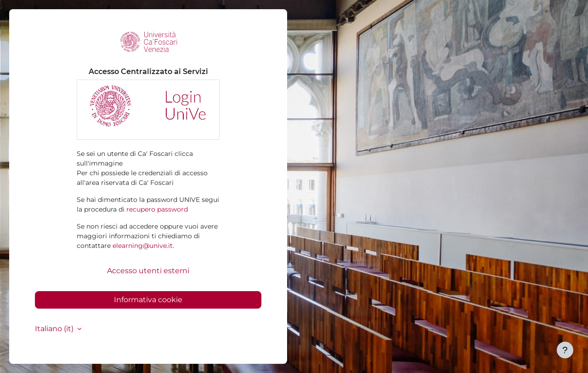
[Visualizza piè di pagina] (565, 350)
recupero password (157, 209)
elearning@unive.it (143, 246)
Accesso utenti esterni (148, 271)
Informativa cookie (148, 300)
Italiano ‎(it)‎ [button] (55, 329)
